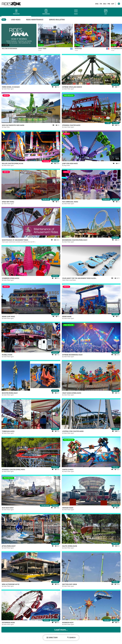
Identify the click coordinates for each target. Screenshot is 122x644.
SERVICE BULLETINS (57, 20)
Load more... (61, 630)
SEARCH (71, 637)
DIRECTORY (52, 637)
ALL (4, 20)
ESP (113, 4)
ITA (101, 4)
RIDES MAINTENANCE (35, 20)
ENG (97, 4)
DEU (105, 4)
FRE (109, 4)
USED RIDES (16, 20)
